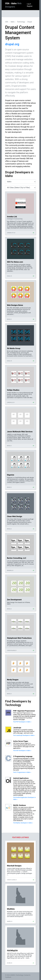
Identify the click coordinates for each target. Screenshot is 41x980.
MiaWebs (11, 909)
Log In (29, 4)
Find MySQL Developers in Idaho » (23, 823)
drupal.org (12, 44)
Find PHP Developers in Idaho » (22, 722)
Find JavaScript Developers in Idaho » (24, 735)
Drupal (30, 22)
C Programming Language (23, 756)
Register (30, 6)
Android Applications (21, 778)
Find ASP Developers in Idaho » (22, 751)
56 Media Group (14, 348)
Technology (21, 22)
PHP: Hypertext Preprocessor (24, 711)
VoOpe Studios (13, 390)
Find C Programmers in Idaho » (22, 772)
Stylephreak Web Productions (19, 638)
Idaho (13, 22)
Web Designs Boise (15, 305)
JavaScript (17, 728)
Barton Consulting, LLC (17, 558)
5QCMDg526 (12, 951)
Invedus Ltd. (12, 217)
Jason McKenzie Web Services (20, 432)
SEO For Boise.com (15, 262)
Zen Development (14, 600)
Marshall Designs (14, 866)
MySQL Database (20, 805)
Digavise (11, 475)
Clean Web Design (15, 516)
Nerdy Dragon (13, 680)
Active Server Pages (21, 741)
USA (8, 3)
